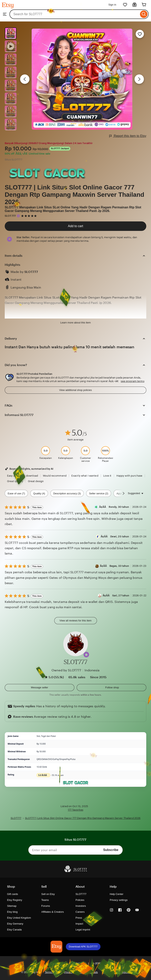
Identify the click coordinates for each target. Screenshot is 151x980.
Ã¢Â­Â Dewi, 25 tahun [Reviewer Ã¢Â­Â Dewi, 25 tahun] (115, 536)
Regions (125, 972)
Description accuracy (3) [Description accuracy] (67, 493)
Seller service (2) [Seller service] (99, 493)
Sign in (112, 5)
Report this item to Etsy (128, 136)
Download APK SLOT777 (83, 947)
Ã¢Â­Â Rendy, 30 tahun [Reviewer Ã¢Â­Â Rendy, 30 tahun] (114, 507)
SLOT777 (10, 216)
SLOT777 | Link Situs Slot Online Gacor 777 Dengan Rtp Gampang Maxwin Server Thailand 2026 (74, 195)
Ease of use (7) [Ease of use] (16, 493)
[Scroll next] (123, 493)
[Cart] (144, 5)
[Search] (144, 14)
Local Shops (109, 972)
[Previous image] (25, 79)
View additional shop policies (75, 390)
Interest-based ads (87, 972)
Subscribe (111, 850)
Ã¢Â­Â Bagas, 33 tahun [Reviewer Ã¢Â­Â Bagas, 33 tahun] (115, 566)
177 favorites (75, 810)
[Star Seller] (18, 216)
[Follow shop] (111, 688)
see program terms (132, 381)
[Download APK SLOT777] (56, 947)
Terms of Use (52, 972)
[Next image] (139, 79)
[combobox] (74, 14)
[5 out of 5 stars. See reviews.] (29, 216)
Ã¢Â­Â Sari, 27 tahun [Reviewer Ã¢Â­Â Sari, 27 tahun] (116, 595)
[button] (86, 655)
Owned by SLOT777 (66, 670)
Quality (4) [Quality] (39, 493)
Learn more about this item (75, 323)
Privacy (68, 972)
